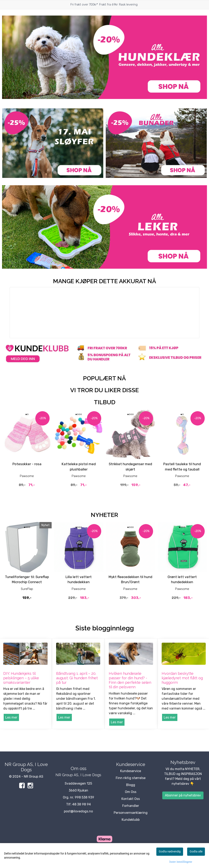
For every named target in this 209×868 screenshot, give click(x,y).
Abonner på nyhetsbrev (183, 795)
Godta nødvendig (170, 851)
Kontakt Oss (131, 799)
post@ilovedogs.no (78, 811)
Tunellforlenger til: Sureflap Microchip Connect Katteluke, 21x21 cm (27, 582)
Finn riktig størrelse (131, 778)
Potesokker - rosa (27, 464)
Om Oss (131, 792)
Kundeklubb (131, 820)
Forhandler (131, 806)
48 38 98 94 (82, 804)
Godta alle (196, 851)
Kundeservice (131, 771)
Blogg (131, 785)
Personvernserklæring (131, 813)
